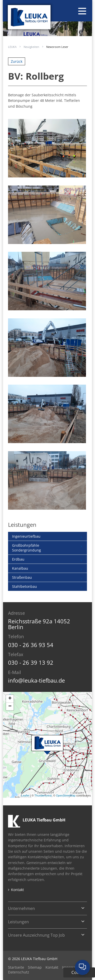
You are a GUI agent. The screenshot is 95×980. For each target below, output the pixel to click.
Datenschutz (19, 972)
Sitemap (35, 967)
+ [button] (10, 699)
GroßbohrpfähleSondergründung (27, 548)
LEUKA (12, 47)
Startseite (16, 967)
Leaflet (25, 795)
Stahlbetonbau (25, 586)
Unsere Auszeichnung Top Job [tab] (36, 935)
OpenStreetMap (66, 795)
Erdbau (18, 559)
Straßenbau (22, 577)
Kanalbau (20, 568)
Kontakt (17, 890)
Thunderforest (43, 795)
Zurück (17, 61)
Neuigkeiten (31, 47)
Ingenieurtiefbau (26, 536)
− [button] (10, 707)
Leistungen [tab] (18, 922)
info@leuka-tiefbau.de (36, 680)
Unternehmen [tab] (21, 908)
